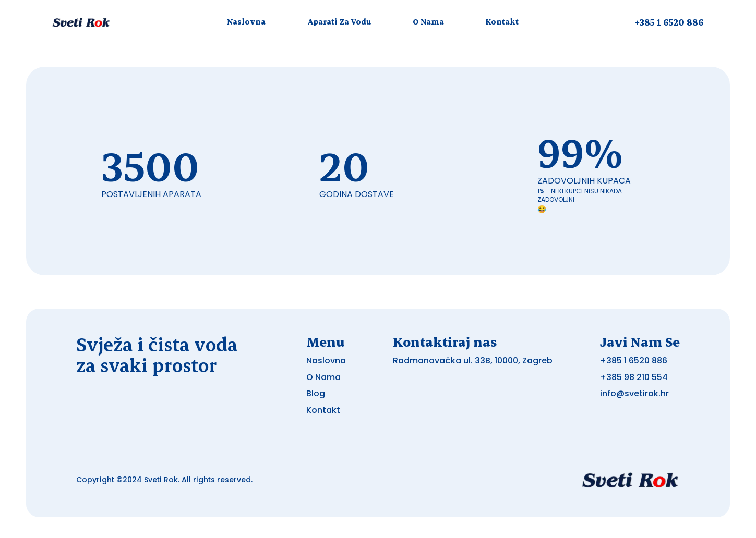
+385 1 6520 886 (669, 22)
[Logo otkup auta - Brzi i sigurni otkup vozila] (81, 22)
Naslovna (246, 22)
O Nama (428, 22)
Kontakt (502, 22)
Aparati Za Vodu (339, 22)
